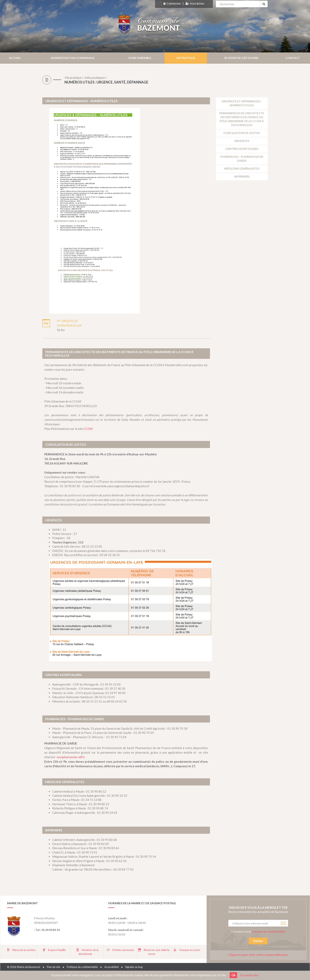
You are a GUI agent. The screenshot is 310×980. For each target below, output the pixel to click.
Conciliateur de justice (242, 133)
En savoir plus (250, 975)
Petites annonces (123, 950)
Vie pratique (73, 77)
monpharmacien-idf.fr (71, 757)
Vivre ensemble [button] (140, 58)
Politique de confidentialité (82, 967)
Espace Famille (57, 950)
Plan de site (53, 967)
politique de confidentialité (268, 931)
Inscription (197, 3)
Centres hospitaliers (242, 149)
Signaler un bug (134, 967)
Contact (293, 58)
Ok (233, 975)
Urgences (242, 141)
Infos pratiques (95, 77)
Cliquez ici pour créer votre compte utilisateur (258, 955)
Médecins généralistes (242, 169)
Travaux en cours (189, 950)
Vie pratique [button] (186, 58)
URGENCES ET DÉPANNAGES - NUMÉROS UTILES (242, 103)
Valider (258, 941)
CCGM (88, 429)
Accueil (15, 58)
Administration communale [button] (72, 58)
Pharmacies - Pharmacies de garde (242, 159)
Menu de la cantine (24, 950)
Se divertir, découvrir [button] (241, 58)
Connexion (174, 3)
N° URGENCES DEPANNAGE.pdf (69, 323)
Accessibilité (112, 967)
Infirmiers (242, 176)
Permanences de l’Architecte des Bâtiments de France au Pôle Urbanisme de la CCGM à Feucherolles (242, 119)
